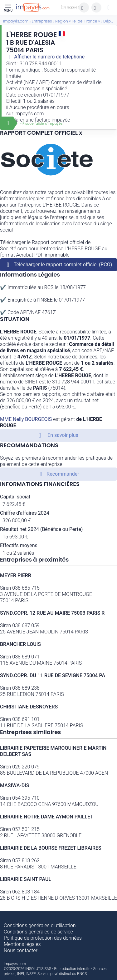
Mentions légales (22, 944)
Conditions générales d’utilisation (40, 925)
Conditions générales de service (38, 932)
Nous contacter (21, 950)
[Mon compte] (109, 7)
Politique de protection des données (43, 938)
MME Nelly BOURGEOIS (26, 419)
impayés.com (29, 114)
